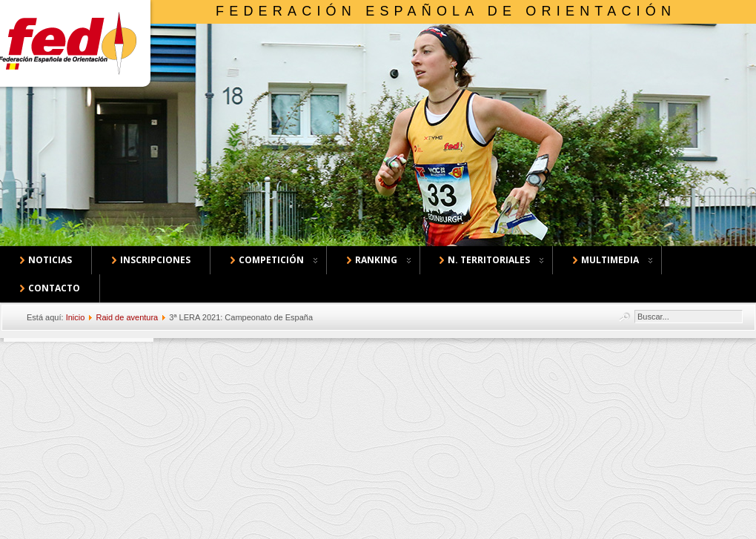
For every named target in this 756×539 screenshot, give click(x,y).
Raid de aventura (127, 317)
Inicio (76, 317)
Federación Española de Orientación (446, 11)
